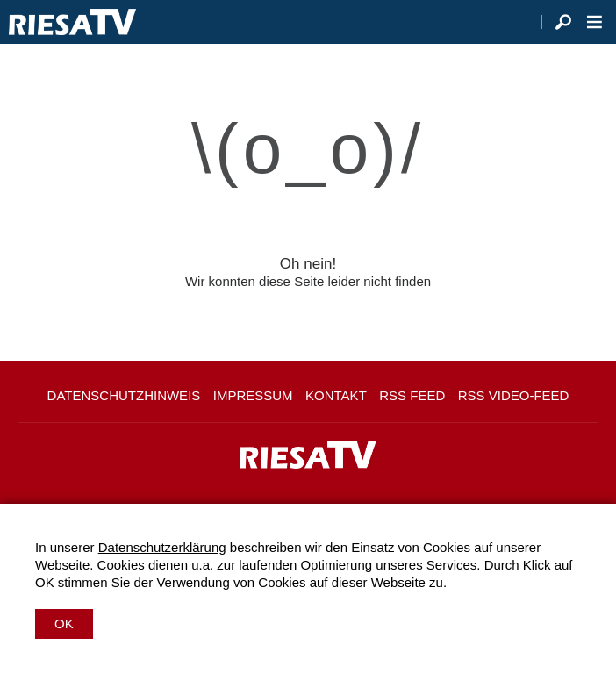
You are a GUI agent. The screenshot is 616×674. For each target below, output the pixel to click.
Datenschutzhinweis (124, 395)
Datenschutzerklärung (162, 547)
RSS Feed (412, 395)
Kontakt (336, 395)
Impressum (253, 395)
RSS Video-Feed (514, 395)
